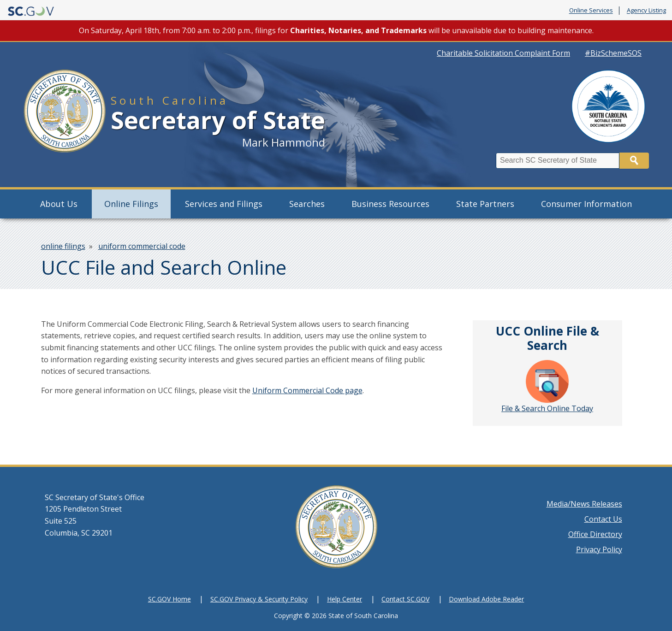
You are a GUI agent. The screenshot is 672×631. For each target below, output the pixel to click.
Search (634, 161)
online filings (63, 246)
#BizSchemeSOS (613, 53)
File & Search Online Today (547, 387)
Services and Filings (224, 204)
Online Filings (131, 204)
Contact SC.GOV (405, 599)
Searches (307, 204)
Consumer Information (586, 204)
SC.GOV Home (169, 599)
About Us (59, 204)
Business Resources (390, 204)
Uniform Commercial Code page (307, 390)
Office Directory (595, 534)
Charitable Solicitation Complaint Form (503, 53)
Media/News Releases (584, 504)
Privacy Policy (599, 549)
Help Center (345, 599)
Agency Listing (646, 11)
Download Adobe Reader (486, 599)
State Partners (485, 204)
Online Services (591, 11)
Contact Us (603, 519)
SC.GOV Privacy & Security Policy (259, 599)
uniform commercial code (142, 246)
